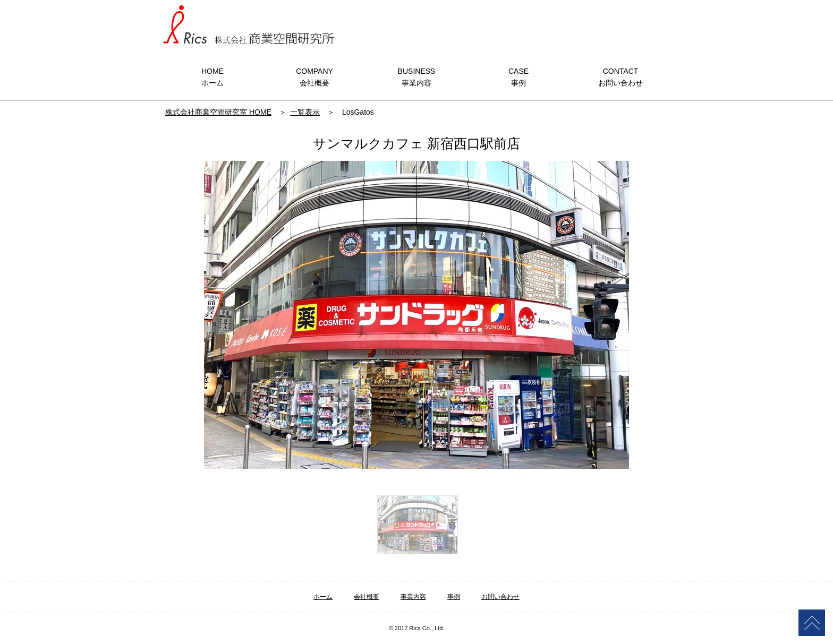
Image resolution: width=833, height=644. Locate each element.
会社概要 (367, 597)
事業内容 (413, 597)
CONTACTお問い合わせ (620, 77)
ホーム (323, 597)
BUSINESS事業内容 (417, 77)
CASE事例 (518, 77)
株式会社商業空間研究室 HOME (218, 112)
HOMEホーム (212, 77)
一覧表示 (305, 112)
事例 (454, 597)
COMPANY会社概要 (314, 77)
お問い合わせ (500, 597)
